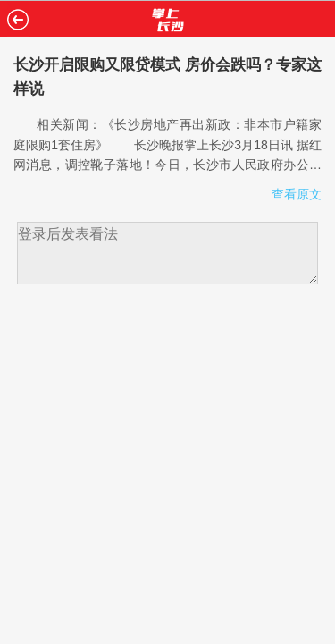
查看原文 (297, 194)
